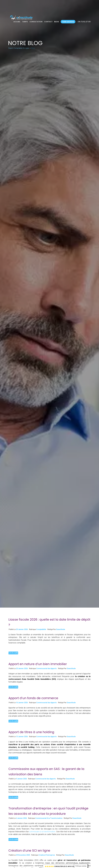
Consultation (36, 22)
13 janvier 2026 (22, 737)
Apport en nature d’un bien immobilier (38, 664)
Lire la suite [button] (13, 653)
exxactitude (61, 629)
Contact (48, 22)
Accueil (17, 22)
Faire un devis (68, 22)
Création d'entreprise (47, 855)
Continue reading (15, 648)
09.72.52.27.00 (84, 22)
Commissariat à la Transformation (49, 818)
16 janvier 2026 (22, 703)
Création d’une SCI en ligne (29, 850)
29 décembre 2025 (23, 855)
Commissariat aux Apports (46, 668)
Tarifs (25, 22)
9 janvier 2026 (21, 779)
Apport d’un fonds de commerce (33, 698)
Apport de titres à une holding (31, 732)
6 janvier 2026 (21, 818)
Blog (57, 22)
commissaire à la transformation (42, 832)
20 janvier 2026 (22, 629)
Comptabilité (41, 629)
